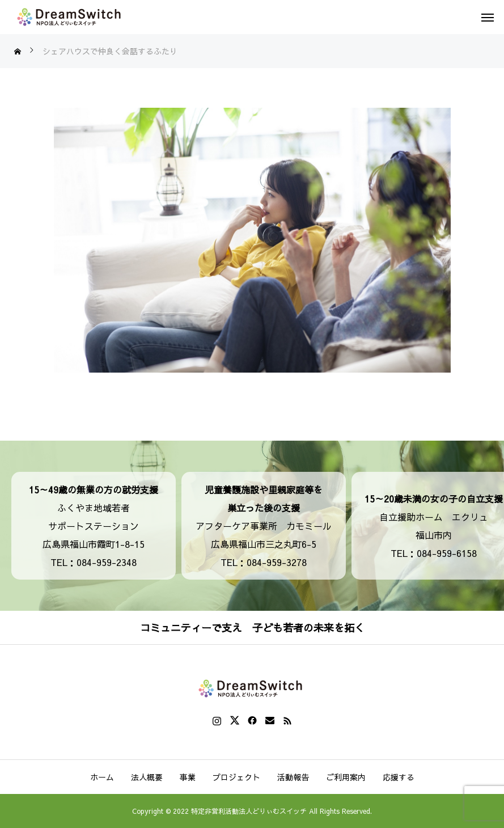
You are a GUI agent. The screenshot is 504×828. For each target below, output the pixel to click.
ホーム (102, 777)
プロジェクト (236, 777)
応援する (399, 777)
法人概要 (147, 777)
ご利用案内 (346, 777)
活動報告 (293, 777)
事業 (188, 777)
